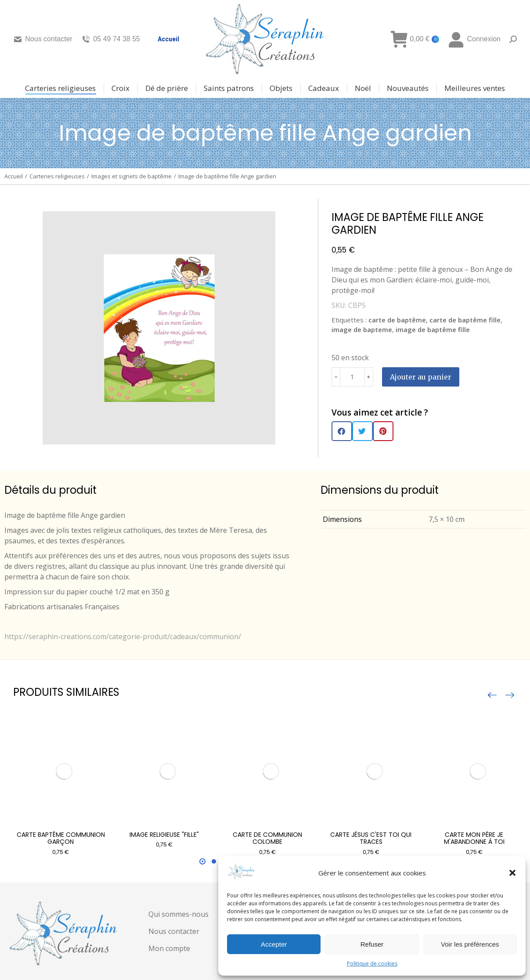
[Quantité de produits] (352, 377)
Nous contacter (43, 39)
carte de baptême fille (465, 320)
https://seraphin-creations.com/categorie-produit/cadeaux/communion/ (123, 636)
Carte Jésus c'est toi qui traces (371, 838)
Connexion (474, 39)
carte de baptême (397, 320)
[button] (512, 873)
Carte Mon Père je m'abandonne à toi (474, 838)
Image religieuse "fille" (164, 835)
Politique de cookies (372, 964)
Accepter (274, 944)
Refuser (372, 944)
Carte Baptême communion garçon (61, 838)
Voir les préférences (470, 944)
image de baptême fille (433, 329)
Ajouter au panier (421, 377)
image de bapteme (362, 329)
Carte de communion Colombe (267, 838)
